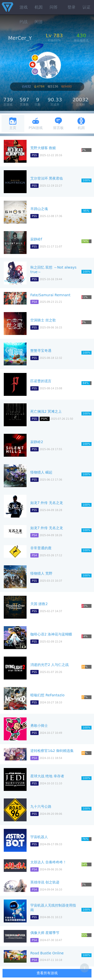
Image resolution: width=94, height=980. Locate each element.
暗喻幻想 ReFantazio (47, 695)
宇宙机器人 (39, 837)
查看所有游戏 (47, 973)
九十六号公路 (41, 806)
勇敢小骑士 (39, 726)
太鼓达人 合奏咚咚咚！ (48, 862)
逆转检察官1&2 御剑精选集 (52, 751)
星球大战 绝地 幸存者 (47, 776)
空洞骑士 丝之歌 (43, 320)
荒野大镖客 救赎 (43, 148)
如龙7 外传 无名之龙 (47, 503)
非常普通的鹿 (41, 548)
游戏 (24, 7)
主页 (13, 123)
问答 (54, 7)
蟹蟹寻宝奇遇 (41, 351)
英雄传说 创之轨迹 (45, 882)
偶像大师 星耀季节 (45, 933)
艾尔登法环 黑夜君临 (47, 178)
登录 (71, 7)
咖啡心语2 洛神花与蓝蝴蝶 (51, 634)
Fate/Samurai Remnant (50, 295)
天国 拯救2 (39, 604)
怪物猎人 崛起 (41, 472)
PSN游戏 (36, 123)
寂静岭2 (37, 442)
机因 (39, 7)
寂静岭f (36, 239)
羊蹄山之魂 (39, 209)
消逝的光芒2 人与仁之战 (50, 665)
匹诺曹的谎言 (41, 381)
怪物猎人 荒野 (41, 573)
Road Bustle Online (47, 953)
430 (81, 35)
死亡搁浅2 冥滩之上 (46, 411)
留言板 (58, 123)
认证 (86, 7)
